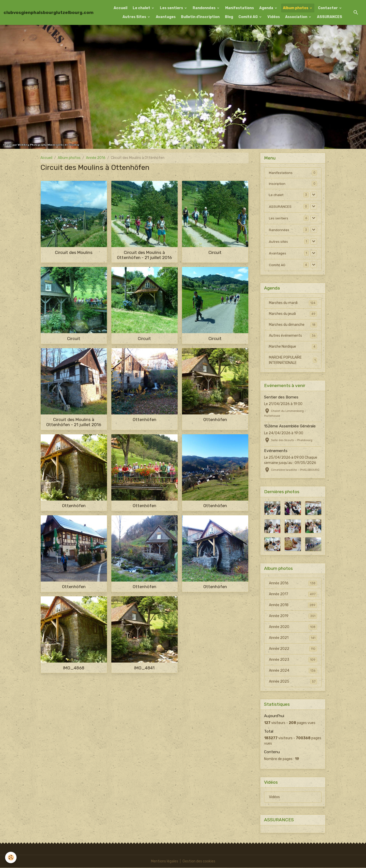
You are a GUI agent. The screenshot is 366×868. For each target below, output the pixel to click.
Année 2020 (293, 627)
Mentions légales (165, 862)
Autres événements (293, 336)
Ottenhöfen (144, 420)
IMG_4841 (144, 668)
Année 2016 (96, 158)
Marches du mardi (293, 303)
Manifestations (240, 8)
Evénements (276, 451)
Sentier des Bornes (281, 397)
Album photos (296, 8)
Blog (229, 17)
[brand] (49, 12)
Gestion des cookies (199, 862)
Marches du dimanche (293, 325)
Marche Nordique (293, 347)
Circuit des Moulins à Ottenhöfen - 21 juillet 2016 (144, 255)
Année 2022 (293, 649)
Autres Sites (135, 17)
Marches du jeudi (293, 314)
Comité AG (248, 17)
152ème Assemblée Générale (290, 427)
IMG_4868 (74, 668)
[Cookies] (11, 857)
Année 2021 (293, 638)
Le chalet (142, 8)
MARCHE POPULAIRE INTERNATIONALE (293, 361)
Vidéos (274, 17)
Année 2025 (293, 682)
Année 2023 (293, 660)
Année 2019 (293, 616)
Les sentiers (172, 8)
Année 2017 (293, 594)
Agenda (267, 8)
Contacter (328, 8)
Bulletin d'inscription (200, 17)
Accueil (120, 8)
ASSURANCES (330, 17)
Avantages (166, 17)
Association (297, 17)
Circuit (215, 252)
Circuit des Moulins (74, 252)
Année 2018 (293, 605)
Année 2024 (293, 671)
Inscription (278, 184)
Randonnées (204, 8)
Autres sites (279, 242)
